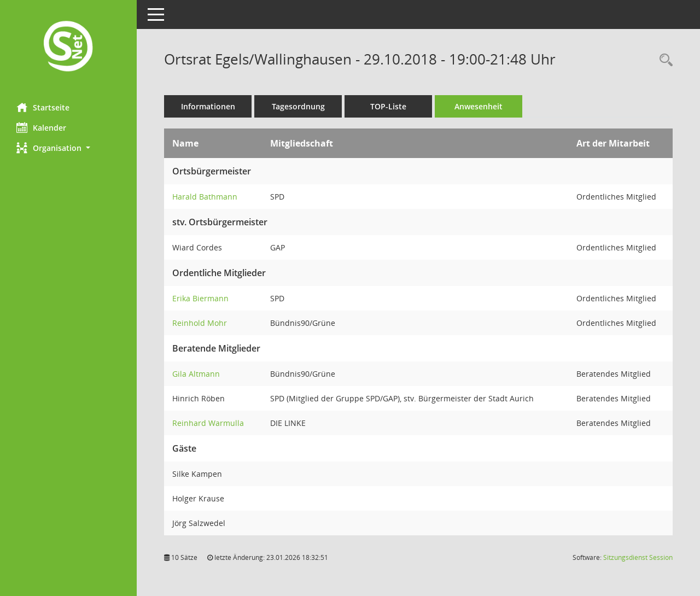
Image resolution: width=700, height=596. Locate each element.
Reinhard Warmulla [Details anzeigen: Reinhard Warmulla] (208, 423)
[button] (68, 148)
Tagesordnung (298, 106)
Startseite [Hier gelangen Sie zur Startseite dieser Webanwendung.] (43, 107)
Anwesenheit (479, 106)
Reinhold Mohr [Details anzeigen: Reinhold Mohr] (200, 323)
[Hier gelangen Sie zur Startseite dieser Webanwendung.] (68, 47)
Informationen (208, 106)
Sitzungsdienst (638, 557)
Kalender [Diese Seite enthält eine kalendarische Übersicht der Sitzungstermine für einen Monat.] (41, 127)
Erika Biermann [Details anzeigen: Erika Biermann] (200, 298)
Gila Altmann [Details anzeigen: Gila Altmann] (196, 374)
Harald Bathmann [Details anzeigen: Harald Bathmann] (205, 197)
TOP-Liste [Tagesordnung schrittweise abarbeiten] (388, 106)
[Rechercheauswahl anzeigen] (663, 60)
